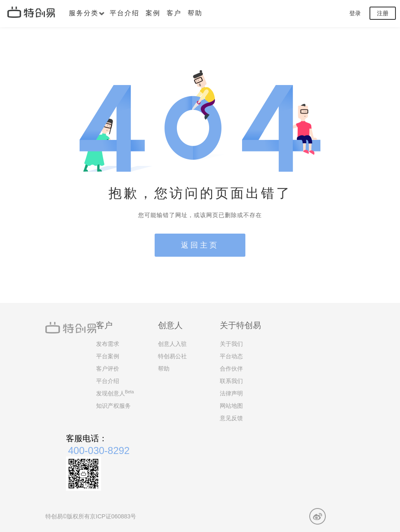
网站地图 (231, 406)
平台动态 (231, 356)
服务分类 (87, 13)
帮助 (195, 13)
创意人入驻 (172, 344)
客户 (174, 13)
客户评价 (108, 369)
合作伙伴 (231, 369)
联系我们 (231, 381)
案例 (153, 13)
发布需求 (108, 344)
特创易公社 (172, 356)
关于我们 (231, 344)
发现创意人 (115, 393)
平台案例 (108, 356)
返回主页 (200, 245)
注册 (383, 13)
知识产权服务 (113, 406)
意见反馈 (231, 418)
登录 (355, 13)
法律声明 (231, 393)
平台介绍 (125, 13)
